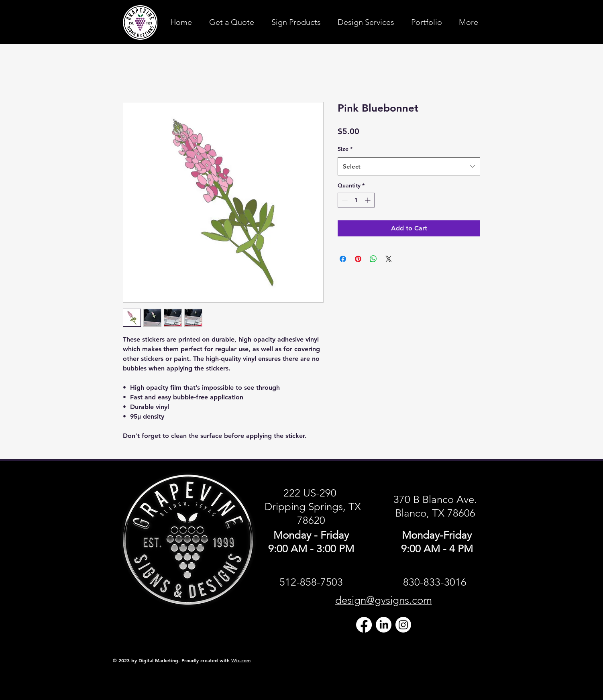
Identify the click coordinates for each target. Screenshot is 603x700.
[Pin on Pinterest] (358, 259)
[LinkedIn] (384, 625)
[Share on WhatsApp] (373, 259)
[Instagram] (403, 625)
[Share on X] (389, 259)
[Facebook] (364, 625)
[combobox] (409, 166)
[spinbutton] (356, 200)
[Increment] (368, 200)
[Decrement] (344, 200)
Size (345, 149)
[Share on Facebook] (343, 259)
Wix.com (241, 660)
